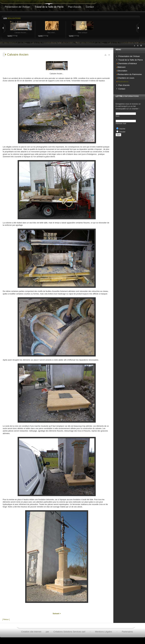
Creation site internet (31, 632)
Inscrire (122, 129)
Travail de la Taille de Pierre (49, 7)
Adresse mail (121, 123)
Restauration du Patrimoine (130, 74)
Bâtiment (121, 67)
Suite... (10, 36)
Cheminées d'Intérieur (127, 63)
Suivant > (57, 614)
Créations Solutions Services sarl (69, 632)
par (47, 632)
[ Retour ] (6, 619)
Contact (90, 7)
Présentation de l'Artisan (17, 7)
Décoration (122, 71)
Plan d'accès (75, 7)
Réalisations (123, 82)
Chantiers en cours (126, 78)
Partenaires (127, 632)
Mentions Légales (104, 632)
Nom (117, 116)
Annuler (122, 132)
